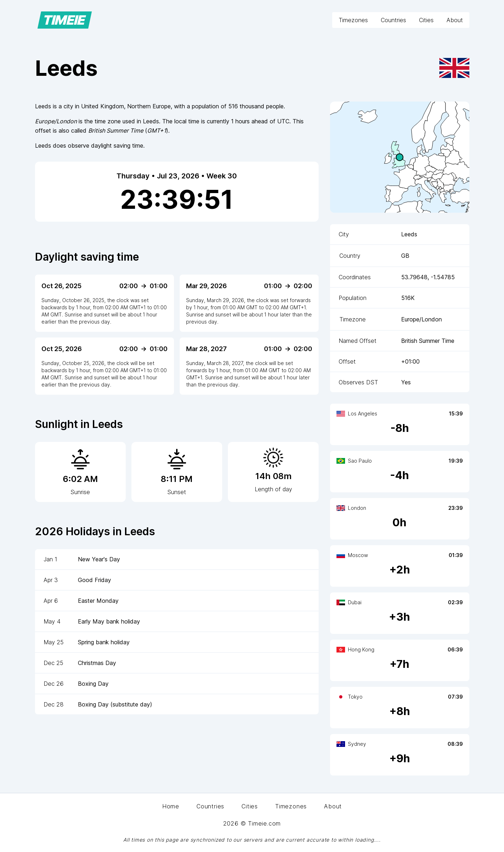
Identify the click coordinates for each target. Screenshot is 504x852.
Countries (393, 20)
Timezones (353, 20)
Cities (426, 20)
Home (171, 806)
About (455, 20)
